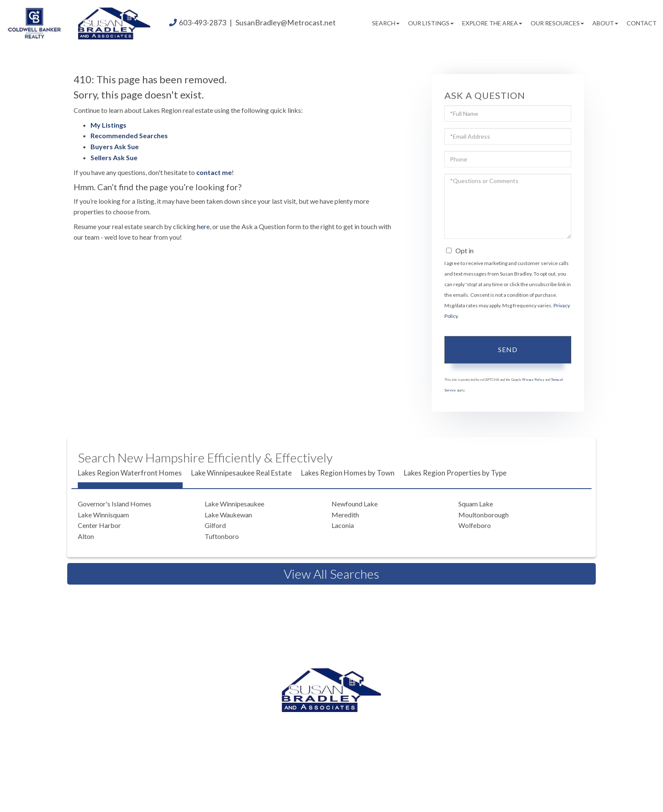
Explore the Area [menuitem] (492, 23)
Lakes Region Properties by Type (455, 473)
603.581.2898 (403, 732)
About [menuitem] (605, 23)
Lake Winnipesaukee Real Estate (241, 473)
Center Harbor (99, 525)
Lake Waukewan (228, 515)
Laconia (343, 525)
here (203, 226)
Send (508, 349)
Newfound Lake (355, 504)
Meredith (345, 515)
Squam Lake (476, 504)
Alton (86, 536)
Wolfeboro (475, 525)
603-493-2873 (203, 23)
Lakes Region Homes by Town (348, 473)
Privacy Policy (533, 380)
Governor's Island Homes (115, 504)
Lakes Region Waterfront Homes (130, 473)
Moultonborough (484, 515)
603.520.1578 (334, 732)
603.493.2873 (330, 722)
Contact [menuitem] (642, 23)
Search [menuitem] (386, 23)
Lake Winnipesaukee (234, 504)
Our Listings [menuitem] (431, 23)
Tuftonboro (222, 536)
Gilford (215, 525)
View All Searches (331, 574)
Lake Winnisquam (103, 515)
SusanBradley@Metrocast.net (286, 23)
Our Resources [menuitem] (557, 23)
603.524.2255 (399, 722)
